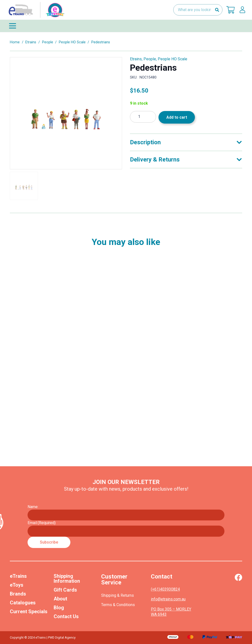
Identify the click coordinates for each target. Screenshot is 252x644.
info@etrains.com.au (168, 599)
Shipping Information (67, 579)
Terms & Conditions (118, 605)
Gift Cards (65, 590)
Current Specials (29, 612)
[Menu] (126, 26)
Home (15, 42)
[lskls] (242, 10)
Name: (33, 507)
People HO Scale (72, 42)
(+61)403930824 (165, 589)
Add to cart (177, 117)
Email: (42, 523)
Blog (59, 608)
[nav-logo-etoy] (35, 10)
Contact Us (66, 616)
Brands (18, 594)
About (60, 599)
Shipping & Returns (118, 595)
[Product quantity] (143, 117)
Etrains (31, 42)
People (48, 42)
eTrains (18, 576)
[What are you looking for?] (198, 10)
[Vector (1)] (238, 577)
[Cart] (231, 10)
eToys (17, 585)
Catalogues (23, 603)
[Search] (217, 10)
